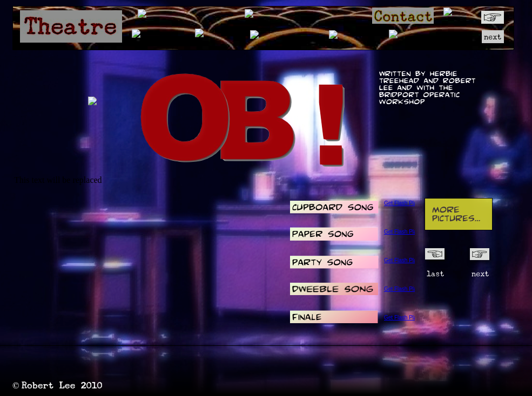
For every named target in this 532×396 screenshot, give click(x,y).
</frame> (330, 119)
